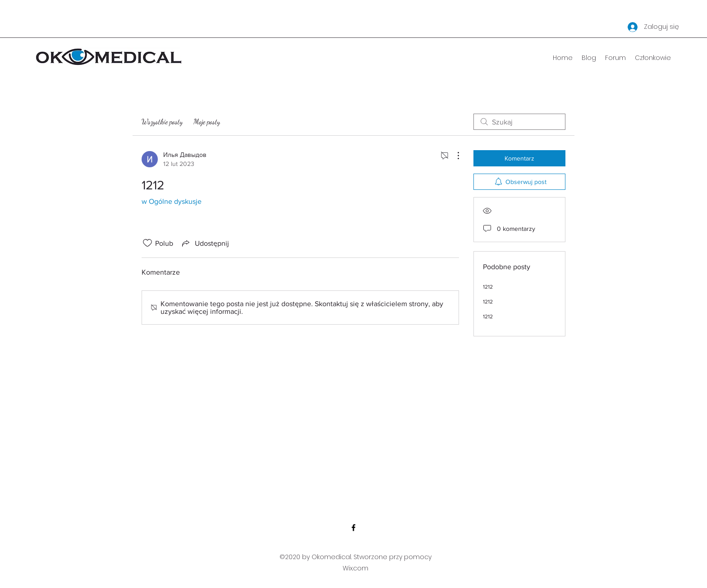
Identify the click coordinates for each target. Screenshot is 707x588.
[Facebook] (353, 528)
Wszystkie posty (162, 122)
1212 (488, 287)
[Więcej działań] (454, 156)
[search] (519, 122)
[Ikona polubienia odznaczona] (147, 243)
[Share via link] (205, 243)
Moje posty (207, 122)
